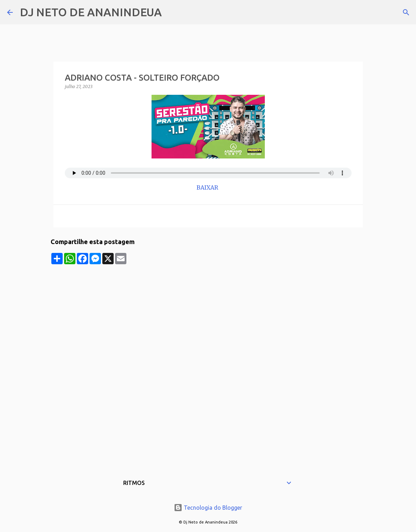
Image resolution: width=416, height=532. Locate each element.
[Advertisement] (208, 314)
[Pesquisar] (172, 12)
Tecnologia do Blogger (208, 508)
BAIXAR (208, 187)
